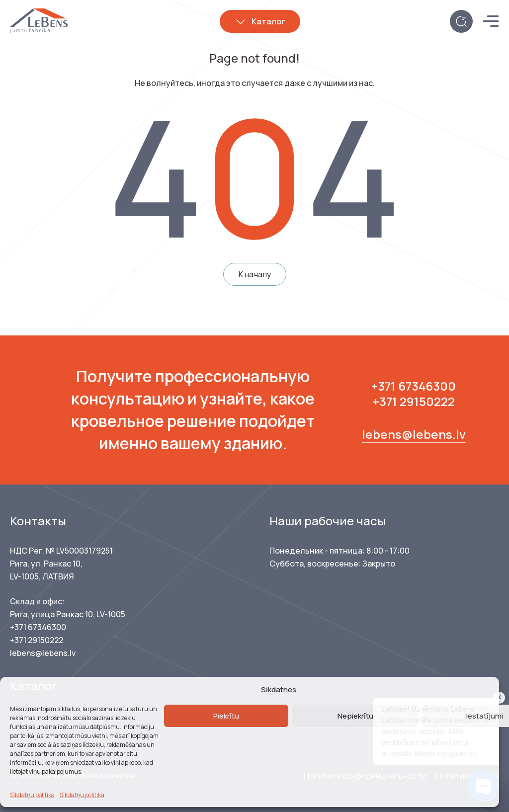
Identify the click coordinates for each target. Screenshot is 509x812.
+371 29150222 (414, 401)
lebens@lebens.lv (414, 434)
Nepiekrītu (355, 716)
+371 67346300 (414, 386)
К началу (255, 274)
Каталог (268, 21)
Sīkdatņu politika (32, 795)
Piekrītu (226, 716)
